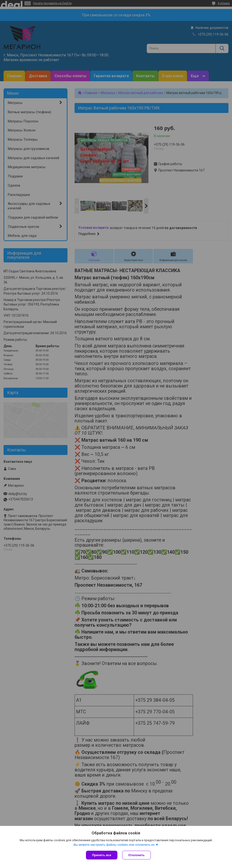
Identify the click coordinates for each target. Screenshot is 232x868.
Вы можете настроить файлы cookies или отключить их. (114, 845)
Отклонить (136, 855)
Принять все (102, 855)
